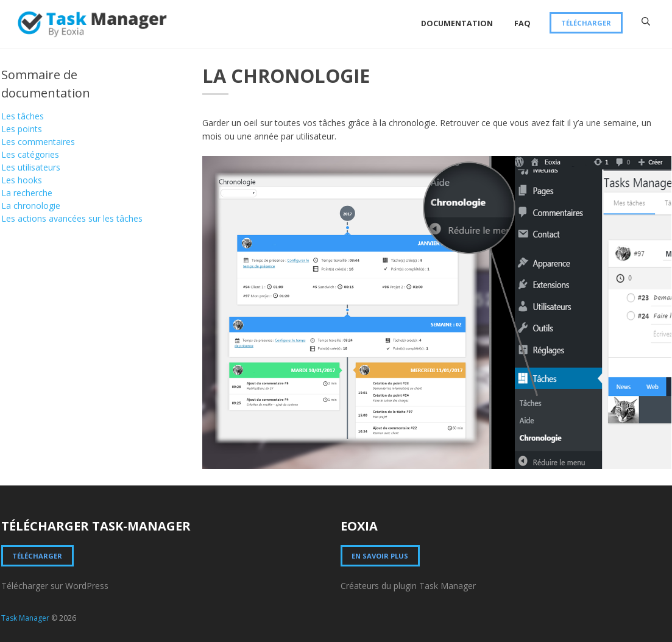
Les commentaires (38, 142)
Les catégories (30, 154)
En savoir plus (380, 556)
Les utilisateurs (31, 167)
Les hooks (22, 180)
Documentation (457, 23)
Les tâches (23, 116)
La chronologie (31, 206)
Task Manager (25, 618)
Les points (22, 129)
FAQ (522, 23)
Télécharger (586, 23)
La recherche (27, 193)
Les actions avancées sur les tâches (72, 218)
